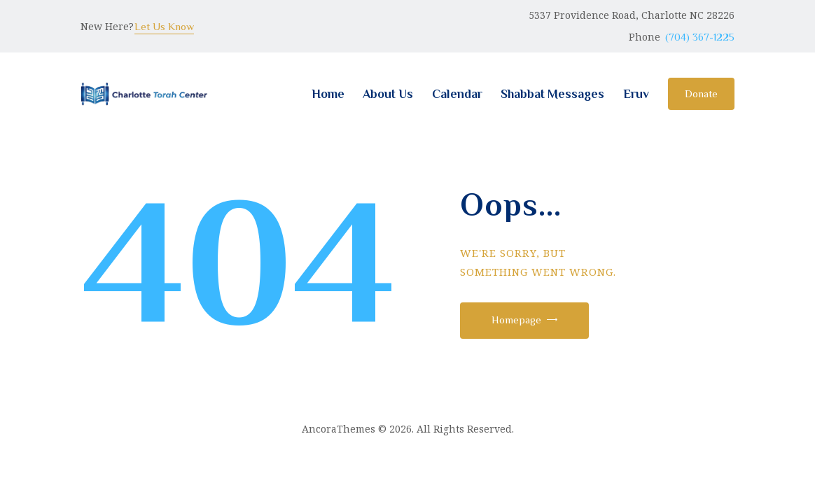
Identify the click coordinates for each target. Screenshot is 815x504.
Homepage (516, 320)
